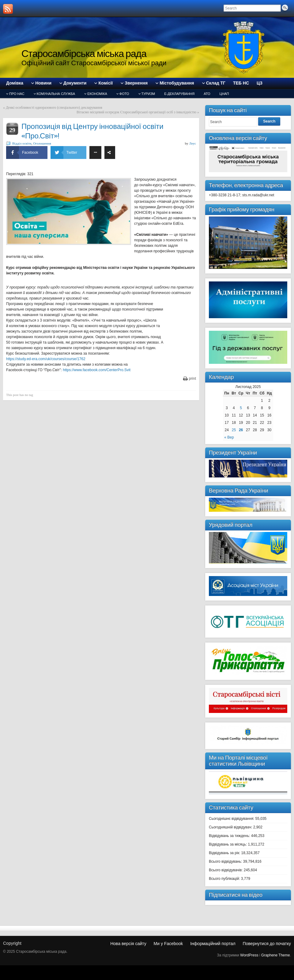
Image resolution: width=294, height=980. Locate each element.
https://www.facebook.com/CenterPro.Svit (97, 370)
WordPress (249, 955)
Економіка (97, 94)
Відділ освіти (22, 143)
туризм (148, 94)
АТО (207, 94)
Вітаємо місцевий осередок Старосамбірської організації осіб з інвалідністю (136, 112)
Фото (124, 94)
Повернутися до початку (267, 944)
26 (241, 430)
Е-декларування (179, 94)
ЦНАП (224, 94)
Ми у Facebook (168, 944)
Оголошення (42, 143)
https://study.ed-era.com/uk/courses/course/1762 (46, 359)
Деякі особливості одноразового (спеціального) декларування (54, 107)
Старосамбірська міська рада (84, 53)
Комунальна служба (56, 94)
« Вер (229, 437)
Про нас (17, 94)
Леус (193, 143)
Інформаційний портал (213, 944)
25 (234, 430)
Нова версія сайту (128, 944)
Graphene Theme (276, 955)
